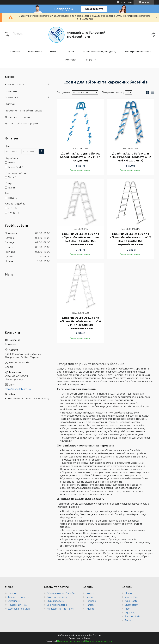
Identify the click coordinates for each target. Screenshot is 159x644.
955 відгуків (126, 2)
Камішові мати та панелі (61, 609)
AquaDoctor (131, 601)
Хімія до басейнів (57, 597)
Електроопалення (137, 52)
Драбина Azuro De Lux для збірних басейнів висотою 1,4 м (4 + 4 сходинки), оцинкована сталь (80, 323)
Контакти (71, 60)
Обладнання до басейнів (61, 593)
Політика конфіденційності (99, 641)
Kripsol (89, 597)
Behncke (91, 601)
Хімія (53, 52)
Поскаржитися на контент (71, 641)
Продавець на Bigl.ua (79, 638)
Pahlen (90, 605)
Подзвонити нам (18, 605)
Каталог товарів (15, 85)
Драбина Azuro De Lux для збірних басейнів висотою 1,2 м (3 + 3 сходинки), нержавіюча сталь (130, 239)
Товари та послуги (18, 597)
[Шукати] (7, 35)
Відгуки (10, 104)
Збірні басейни (56, 601)
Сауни (70, 52)
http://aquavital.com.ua (18, 389)
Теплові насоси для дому (99, 52)
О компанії (12, 97)
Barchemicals (132, 616)
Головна (14, 52)
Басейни (34, 52)
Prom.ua (97, 635)
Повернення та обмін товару (24, 111)
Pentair (129, 620)
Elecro (128, 593)
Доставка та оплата (17, 117)
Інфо (89, 60)
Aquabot (91, 609)
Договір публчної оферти (21, 124)
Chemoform (132, 605)
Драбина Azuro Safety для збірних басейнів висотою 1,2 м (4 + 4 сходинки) (130, 157)
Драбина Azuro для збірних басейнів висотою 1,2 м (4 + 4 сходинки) (80, 157)
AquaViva (130, 613)
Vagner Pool (132, 597)
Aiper (128, 609)
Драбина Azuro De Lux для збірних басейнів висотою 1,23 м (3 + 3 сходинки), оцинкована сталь (80, 239)
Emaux (90, 593)
